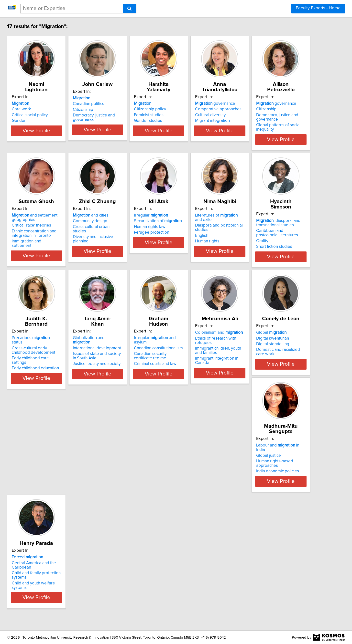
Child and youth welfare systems (64, 598)
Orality (113, 358)
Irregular (271, 221)
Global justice (266, 461)
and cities (198, 221)
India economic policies (275, 472)
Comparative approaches (277, 109)
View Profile (65, 139)
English (41, 354)
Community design (198, 226)
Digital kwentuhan (197, 461)
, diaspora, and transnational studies (129, 340)
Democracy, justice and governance (128, 123)
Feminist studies (195, 115)
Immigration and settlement (132, 247)
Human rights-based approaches (284, 467)
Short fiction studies (125, 364)
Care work (44, 109)
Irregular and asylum (62, 455)
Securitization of (278, 226)
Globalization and (279, 338)
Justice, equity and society (278, 359)
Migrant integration (271, 121)
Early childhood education (204, 359)
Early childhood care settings (207, 354)
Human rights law (270, 232)
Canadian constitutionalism (58, 461)
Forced (50, 572)
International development (278, 343)
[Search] (129, 9)
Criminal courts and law (55, 477)
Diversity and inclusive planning (209, 238)
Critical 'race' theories (127, 231)
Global (196, 455)
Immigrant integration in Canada (137, 477)
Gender (41, 121)
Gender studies (195, 121)
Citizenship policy (197, 109)
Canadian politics (123, 109)
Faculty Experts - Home (318, 8)
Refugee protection (272, 238)
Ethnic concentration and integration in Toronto (130, 239)
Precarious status (205, 338)
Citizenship (117, 115)
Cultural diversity (269, 115)
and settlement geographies (130, 223)
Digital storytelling (197, 467)
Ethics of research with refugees (137, 461)
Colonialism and (131, 455)
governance (274, 104)
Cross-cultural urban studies (206, 232)
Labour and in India (280, 455)
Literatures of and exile (64, 338)
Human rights (46, 359)
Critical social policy (52, 115)
